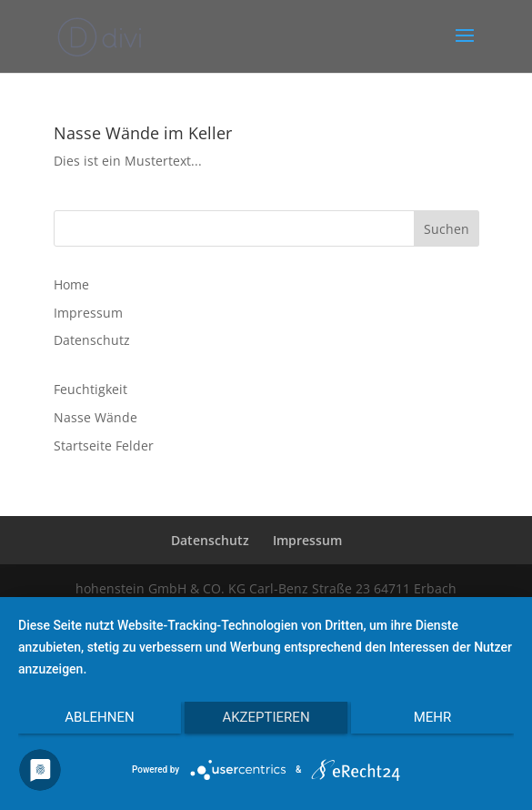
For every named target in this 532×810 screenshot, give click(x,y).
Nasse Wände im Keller (143, 133)
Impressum (88, 313)
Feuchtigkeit (90, 389)
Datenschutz (92, 340)
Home (71, 284)
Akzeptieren (266, 717)
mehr (433, 717)
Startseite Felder (104, 445)
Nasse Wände (95, 417)
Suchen (447, 229)
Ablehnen (99, 717)
